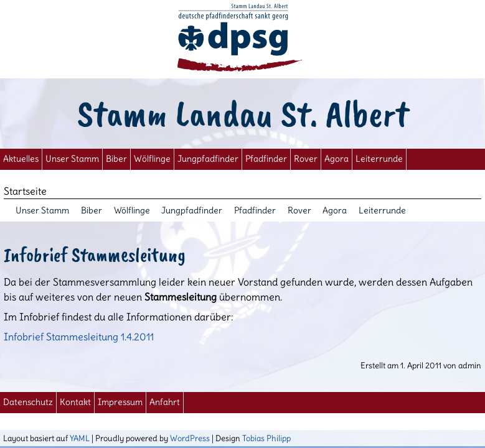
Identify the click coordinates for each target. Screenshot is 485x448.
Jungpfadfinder (208, 159)
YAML (80, 438)
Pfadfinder (266, 159)
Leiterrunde (379, 159)
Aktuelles (21, 159)
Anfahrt (165, 402)
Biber (116, 159)
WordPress (190, 438)
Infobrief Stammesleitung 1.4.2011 (79, 337)
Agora (337, 159)
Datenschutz (28, 402)
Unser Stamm (72, 159)
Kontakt (75, 402)
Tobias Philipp (266, 438)
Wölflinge (152, 159)
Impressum (120, 402)
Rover (306, 159)
